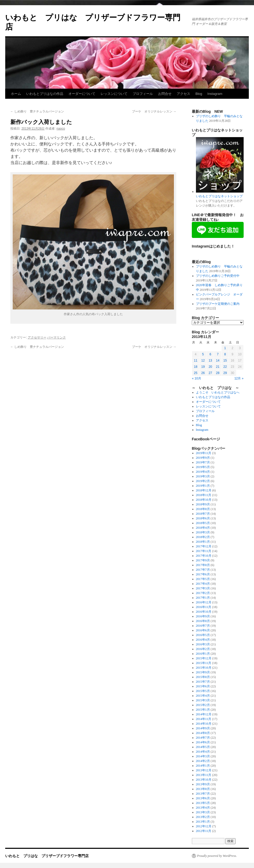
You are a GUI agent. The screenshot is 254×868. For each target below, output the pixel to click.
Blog (199, 94)
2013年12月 (204, 770)
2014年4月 (203, 752)
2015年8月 (203, 677)
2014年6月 (203, 742)
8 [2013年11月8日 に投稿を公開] (225, 354)
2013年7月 (203, 794)
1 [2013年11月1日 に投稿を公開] (225, 348)
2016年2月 (203, 649)
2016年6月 (203, 630)
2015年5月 (203, 691)
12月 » (239, 378)
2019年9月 (203, 458)
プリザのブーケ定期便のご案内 (218, 304)
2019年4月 (203, 472)
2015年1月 (203, 710)
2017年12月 (204, 546)
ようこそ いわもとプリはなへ (218, 392)
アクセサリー (37, 337)
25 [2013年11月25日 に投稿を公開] (196, 373)
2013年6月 (203, 798)
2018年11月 (204, 495)
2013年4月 (203, 808)
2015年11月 (204, 663)
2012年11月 (204, 831)
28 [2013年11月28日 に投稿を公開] (218, 373)
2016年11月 (204, 607)
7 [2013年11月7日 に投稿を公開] (218, 354)
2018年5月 (203, 523)
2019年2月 (203, 481)
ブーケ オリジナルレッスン (154, 111)
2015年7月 (203, 682)
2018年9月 (203, 504)
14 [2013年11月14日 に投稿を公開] (218, 361)
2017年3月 (203, 588)
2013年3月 (203, 812)
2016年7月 (203, 626)
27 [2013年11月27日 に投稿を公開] (210, 373)
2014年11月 (204, 719)
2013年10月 (204, 780)
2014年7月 (203, 738)
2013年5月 (203, 803)
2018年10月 (204, 500)
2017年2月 (203, 593)
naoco (61, 129)
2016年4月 (203, 640)
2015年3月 (203, 700)
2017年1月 (203, 598)
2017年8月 (203, 565)
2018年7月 (203, 514)
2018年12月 (204, 490)
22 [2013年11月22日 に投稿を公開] (225, 367)
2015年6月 (203, 686)
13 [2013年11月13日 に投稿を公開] (210, 361)
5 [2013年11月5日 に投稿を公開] (203, 354)
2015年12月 (204, 658)
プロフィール (143, 94)
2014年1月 (203, 766)
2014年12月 (204, 714)
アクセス (184, 94)
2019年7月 (203, 462)
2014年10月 (204, 724)
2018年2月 (203, 537)
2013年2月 (203, 817)
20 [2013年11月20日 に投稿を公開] (210, 367)
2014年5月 (203, 747)
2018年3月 (203, 532)
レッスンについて (114, 94)
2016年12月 (204, 602)
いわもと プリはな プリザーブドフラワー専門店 (47, 856)
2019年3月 (203, 476)
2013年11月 (204, 775)
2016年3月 (203, 644)
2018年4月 (203, 528)
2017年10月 (204, 556)
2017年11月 (204, 551)
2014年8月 (203, 733)
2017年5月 (203, 579)
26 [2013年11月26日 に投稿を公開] (203, 373)
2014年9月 (203, 728)
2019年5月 (203, 467)
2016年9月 (203, 616)
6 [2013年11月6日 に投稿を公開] (210, 354)
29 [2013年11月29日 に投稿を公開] (225, 373)
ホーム (16, 94)
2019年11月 (204, 453)
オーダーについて (82, 94)
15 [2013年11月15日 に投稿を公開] (225, 361)
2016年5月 (203, 635)
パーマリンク (57, 337)
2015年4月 (203, 696)
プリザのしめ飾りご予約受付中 (218, 276)
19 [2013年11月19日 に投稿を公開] (203, 367)
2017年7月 (203, 570)
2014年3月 (203, 756)
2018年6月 (203, 518)
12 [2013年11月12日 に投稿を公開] (203, 361)
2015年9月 (203, 672)
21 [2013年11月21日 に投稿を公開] (218, 367)
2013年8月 (203, 789)
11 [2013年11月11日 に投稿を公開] (196, 361)
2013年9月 (203, 784)
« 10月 (197, 378)
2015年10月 (204, 668)
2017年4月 (203, 584)
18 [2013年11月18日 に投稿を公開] (196, 367)
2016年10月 (204, 612)
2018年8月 (203, 509)
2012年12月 (204, 826)
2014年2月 (203, 761)
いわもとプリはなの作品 (45, 94)
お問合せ (165, 94)
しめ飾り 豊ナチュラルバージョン (37, 111)
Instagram (215, 94)
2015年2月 (203, 705)
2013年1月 (203, 822)
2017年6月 (203, 574)
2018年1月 (203, 542)
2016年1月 (203, 654)
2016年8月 (203, 621)
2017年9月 (203, 560)
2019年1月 (203, 486)
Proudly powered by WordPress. (217, 856)
